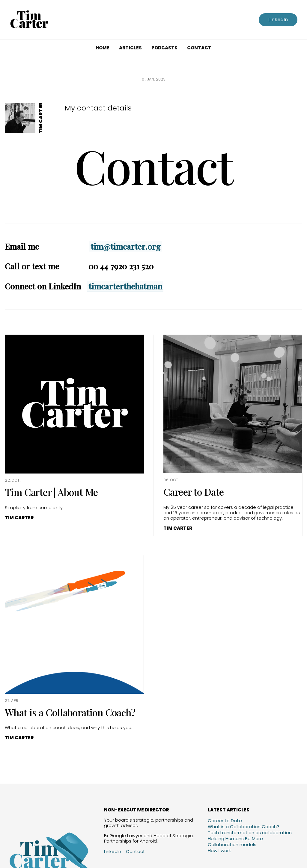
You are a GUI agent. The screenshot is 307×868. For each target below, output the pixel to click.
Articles (130, 48)
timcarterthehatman (125, 286)
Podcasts (164, 48)
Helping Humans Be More (235, 839)
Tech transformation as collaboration (250, 833)
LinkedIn (278, 20)
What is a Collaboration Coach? (243, 827)
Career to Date (225, 821)
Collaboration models (232, 845)
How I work (219, 850)
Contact (199, 48)
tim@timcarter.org (126, 246)
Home (103, 48)
